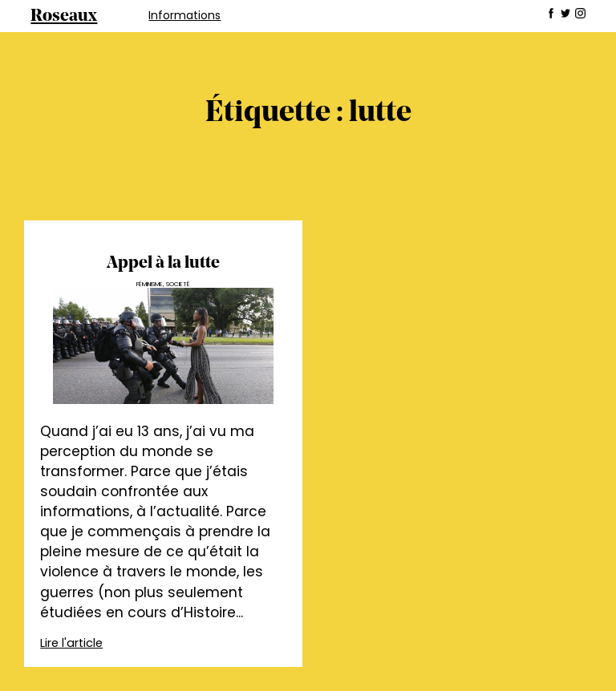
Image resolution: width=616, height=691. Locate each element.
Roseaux (64, 16)
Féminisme (150, 284)
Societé (178, 284)
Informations (184, 15)
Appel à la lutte (163, 263)
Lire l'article (71, 643)
